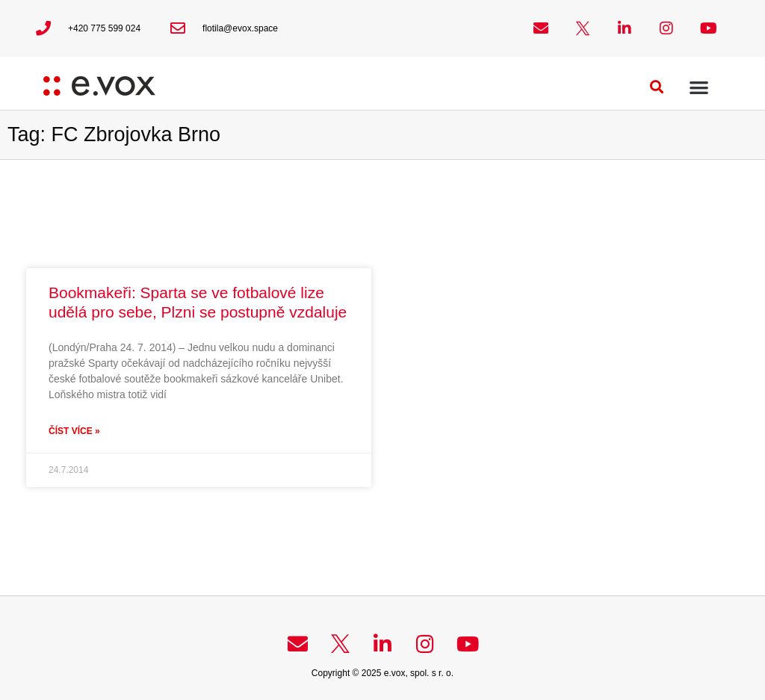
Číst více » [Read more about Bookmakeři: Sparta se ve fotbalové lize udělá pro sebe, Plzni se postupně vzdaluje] (74, 431)
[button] (657, 87)
